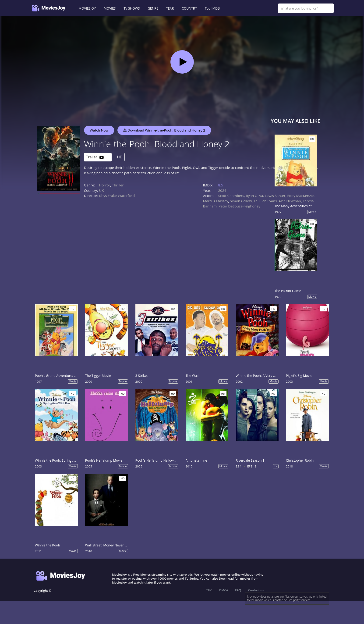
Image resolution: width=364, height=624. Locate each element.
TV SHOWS (132, 8)
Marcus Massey (216, 201)
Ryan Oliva (254, 196)
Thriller (118, 185)
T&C (209, 590)
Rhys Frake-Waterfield (117, 196)
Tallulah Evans (265, 201)
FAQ (238, 590)
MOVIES (110, 8)
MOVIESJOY (87, 8)
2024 (222, 190)
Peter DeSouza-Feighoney (239, 206)
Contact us (256, 590)
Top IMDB (212, 8)
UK (102, 190)
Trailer (95, 157)
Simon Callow (241, 201)
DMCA (224, 590)
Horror (105, 185)
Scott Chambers (231, 196)
